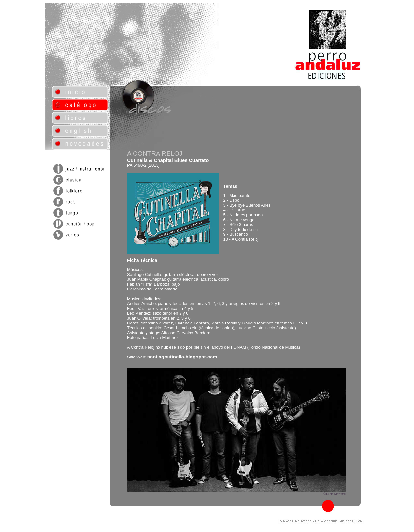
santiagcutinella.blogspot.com (182, 357)
